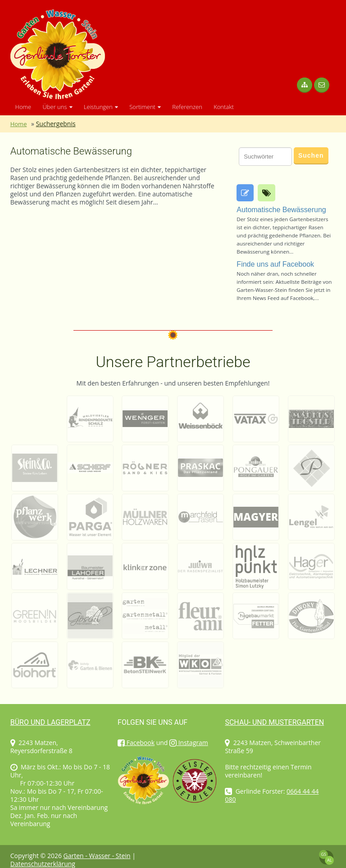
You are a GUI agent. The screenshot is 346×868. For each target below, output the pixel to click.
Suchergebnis (56, 124)
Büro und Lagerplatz (50, 722)
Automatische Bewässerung (71, 151)
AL (329, 860)
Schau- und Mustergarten (274, 722)
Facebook (136, 743)
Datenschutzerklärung (43, 864)
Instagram (189, 743)
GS (323, 854)
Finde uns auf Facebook (275, 264)
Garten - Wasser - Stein (97, 856)
